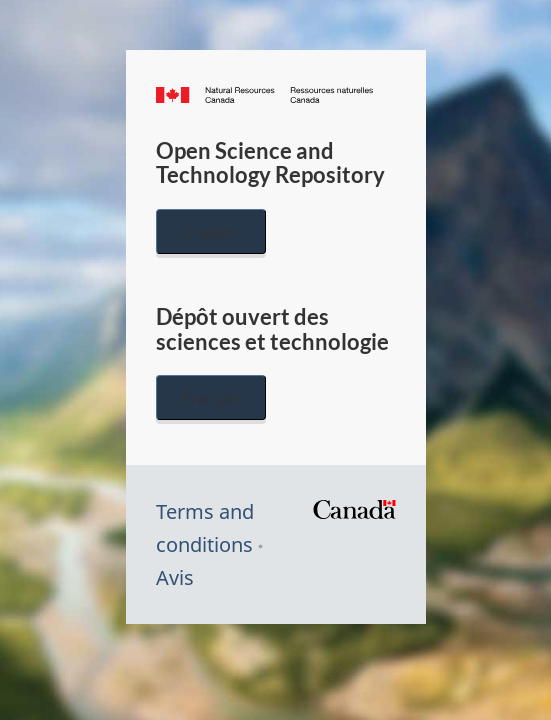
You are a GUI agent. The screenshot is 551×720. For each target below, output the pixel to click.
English (211, 231)
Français (211, 397)
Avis (175, 577)
